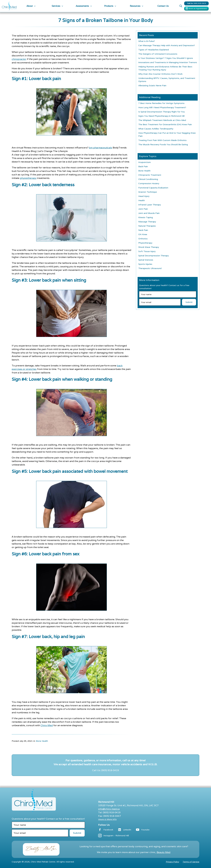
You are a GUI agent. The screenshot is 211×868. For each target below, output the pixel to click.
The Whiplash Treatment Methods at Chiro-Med (162, 120)
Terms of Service (191, 862)
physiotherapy (28, 178)
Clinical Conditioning (148, 179)
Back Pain (143, 166)
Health (142, 200)
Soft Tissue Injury (147, 251)
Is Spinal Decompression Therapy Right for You (162, 112)
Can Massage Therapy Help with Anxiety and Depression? (167, 45)
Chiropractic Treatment (150, 175)
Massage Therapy (147, 222)
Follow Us (104, 825)
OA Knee (143, 234)
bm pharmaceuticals (101, 148)
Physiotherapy (145, 243)
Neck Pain (143, 230)
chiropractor (19, 59)
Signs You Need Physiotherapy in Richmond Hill (161, 116)
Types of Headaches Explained (154, 50)
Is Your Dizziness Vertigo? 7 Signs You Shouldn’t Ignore (166, 58)
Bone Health (42, 741)
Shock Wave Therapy (149, 247)
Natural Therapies (147, 226)
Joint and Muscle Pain (149, 213)
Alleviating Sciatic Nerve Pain (152, 85)
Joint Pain (143, 209)
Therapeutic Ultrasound (150, 268)
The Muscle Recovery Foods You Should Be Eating (163, 144)
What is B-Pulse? (147, 41)
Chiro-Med (47, 725)
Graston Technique (148, 192)
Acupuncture (144, 162)
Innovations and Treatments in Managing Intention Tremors (168, 62)
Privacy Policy (172, 862)
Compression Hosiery (149, 183)
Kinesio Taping (146, 217)
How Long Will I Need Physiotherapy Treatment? (162, 107)
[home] (9, 6)
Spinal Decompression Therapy (153, 256)
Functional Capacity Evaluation (153, 188)
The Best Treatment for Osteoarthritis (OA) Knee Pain (165, 124)
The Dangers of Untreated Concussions (158, 54)
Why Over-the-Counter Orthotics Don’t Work (160, 74)
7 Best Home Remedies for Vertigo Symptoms (161, 103)
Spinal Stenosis (146, 260)
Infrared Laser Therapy (150, 205)
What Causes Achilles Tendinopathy (156, 129)
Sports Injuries (145, 264)
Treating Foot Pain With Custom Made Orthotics (162, 140)
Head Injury (144, 196)
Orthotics (143, 239)
